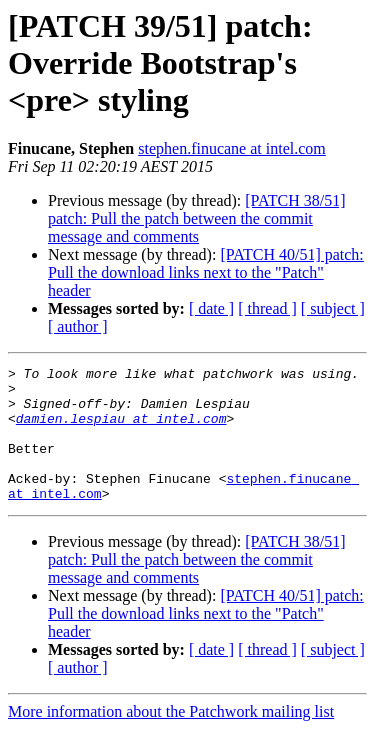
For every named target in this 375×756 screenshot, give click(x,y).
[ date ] (211, 308)
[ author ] (78, 326)
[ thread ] (267, 308)
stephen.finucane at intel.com (231, 148)
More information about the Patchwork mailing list (171, 738)
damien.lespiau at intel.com (121, 430)
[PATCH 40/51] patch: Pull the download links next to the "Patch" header (206, 272)
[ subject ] (333, 308)
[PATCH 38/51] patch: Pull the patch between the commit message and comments (197, 218)
